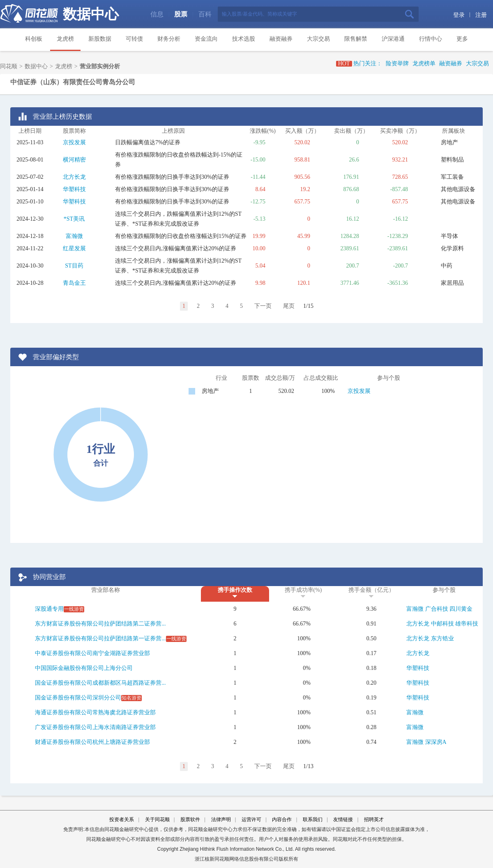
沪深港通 (393, 39)
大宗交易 (318, 39)
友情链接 (343, 820)
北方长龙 (74, 177)
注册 (481, 15)
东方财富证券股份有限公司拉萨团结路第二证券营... (100, 624)
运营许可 (251, 820)
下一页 (263, 306)
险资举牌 (397, 63)
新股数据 (100, 39)
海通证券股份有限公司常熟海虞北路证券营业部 (95, 712)
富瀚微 (74, 236)
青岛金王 (74, 283)
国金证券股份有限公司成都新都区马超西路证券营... (100, 683)
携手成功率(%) (303, 590)
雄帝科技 (467, 624)
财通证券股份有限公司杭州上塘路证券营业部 (92, 742)
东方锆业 (442, 638)
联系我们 (313, 820)
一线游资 (74, 609)
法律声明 (221, 820)
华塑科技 (74, 189)
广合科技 (437, 609)
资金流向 (206, 39)
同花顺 (9, 66)
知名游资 (131, 698)
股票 (181, 14)
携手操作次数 (235, 590)
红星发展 (74, 248)
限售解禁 (356, 39)
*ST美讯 (74, 219)
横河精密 (74, 160)
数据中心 (91, 14)
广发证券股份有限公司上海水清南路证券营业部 (95, 727)
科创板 (34, 39)
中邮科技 (442, 624)
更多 (462, 39)
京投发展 (74, 142)
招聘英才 (374, 820)
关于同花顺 (157, 820)
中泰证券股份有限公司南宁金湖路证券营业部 (92, 653)
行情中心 (431, 39)
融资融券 (281, 39)
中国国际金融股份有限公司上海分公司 (84, 668)
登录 (459, 15)
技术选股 (244, 39)
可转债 (134, 39)
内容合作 (282, 820)
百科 (205, 14)
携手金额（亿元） (371, 590)
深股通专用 (49, 609)
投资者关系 (122, 820)
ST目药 (74, 266)
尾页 (289, 306)
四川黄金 (461, 609)
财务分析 (169, 39)
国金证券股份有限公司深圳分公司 (78, 698)
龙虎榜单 (424, 63)
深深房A (436, 742)
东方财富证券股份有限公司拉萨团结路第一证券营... (100, 638)
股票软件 (190, 820)
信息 (157, 14)
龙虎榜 (65, 39)
